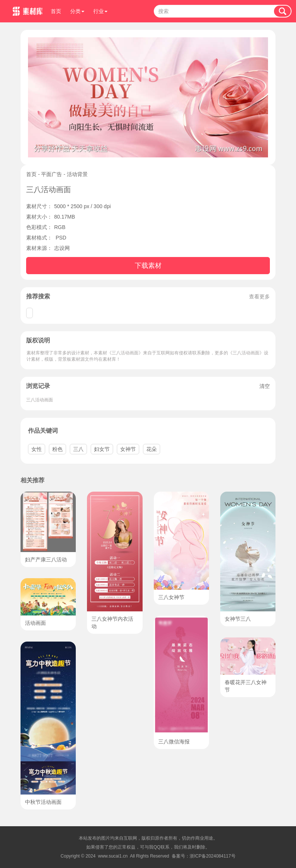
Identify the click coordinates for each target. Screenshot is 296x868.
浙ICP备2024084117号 (213, 856)
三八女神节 (171, 597)
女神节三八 (238, 619)
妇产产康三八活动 (46, 560)
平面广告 (52, 174)
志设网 (62, 248)
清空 (265, 386)
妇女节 (102, 449)
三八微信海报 (174, 742)
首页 (56, 11)
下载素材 (148, 266)
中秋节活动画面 (43, 802)
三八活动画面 (40, 400)
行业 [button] (100, 11)
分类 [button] (77, 11)
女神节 (128, 449)
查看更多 (259, 297)
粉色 (57, 449)
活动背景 (77, 174)
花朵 (152, 449)
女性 (37, 449)
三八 (78, 449)
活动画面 (35, 623)
